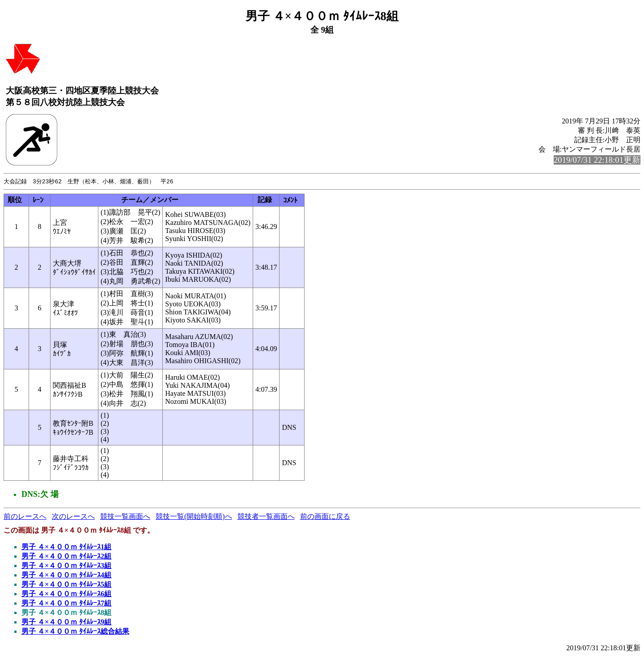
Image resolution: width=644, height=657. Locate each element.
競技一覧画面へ (125, 517)
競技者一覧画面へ (266, 517)
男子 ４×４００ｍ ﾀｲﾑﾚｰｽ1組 (66, 547)
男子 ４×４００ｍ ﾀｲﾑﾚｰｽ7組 (66, 604)
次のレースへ (73, 517)
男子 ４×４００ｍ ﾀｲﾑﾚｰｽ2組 (66, 557)
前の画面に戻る (325, 517)
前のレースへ (25, 517)
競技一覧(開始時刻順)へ (194, 517)
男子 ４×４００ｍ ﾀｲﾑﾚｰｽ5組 (66, 585)
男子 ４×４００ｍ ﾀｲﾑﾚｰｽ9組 (66, 622)
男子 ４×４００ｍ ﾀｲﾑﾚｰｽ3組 (66, 566)
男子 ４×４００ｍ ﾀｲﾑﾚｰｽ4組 (66, 575)
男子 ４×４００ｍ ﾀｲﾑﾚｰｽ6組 (66, 594)
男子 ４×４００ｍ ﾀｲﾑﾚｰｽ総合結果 (75, 632)
